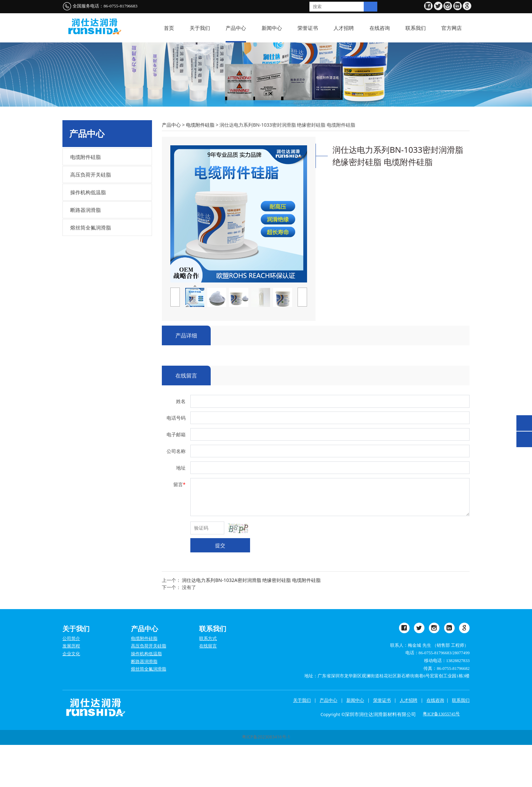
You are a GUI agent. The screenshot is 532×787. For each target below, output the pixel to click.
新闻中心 (272, 28)
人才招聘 (344, 28)
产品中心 (236, 28)
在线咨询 (380, 28)
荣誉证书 (308, 28)
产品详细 (186, 378)
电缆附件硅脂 (85, 199)
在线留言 (186, 418)
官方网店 (452, 28)
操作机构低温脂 (88, 235)
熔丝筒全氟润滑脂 (91, 270)
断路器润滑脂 (85, 252)
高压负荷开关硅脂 (91, 217)
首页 (169, 28)
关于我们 (200, 28)
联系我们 (416, 28)
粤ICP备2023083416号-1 (266, 779)
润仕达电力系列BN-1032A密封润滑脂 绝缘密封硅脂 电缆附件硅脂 (251, 622)
